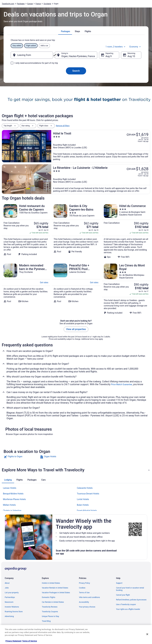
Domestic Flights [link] (49, 597)
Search (76, 71)
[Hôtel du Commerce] (126, 231)
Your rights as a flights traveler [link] (128, 609)
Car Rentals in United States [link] (53, 602)
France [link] (38, 4)
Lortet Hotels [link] (83, 499)
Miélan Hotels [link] (9, 505)
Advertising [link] (9, 616)
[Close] (147, 634)
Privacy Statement (13, 641)
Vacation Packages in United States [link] (56, 593)
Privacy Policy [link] (84, 583)
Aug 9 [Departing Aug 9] (109, 56)
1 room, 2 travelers (116, 47)
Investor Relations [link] (12, 607)
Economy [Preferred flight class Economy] (135, 47)
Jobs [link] (7, 588)
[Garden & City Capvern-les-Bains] (76, 231)
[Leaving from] (32, 55)
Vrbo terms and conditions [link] (89, 597)
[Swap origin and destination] (55, 55)
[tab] (66, 31)
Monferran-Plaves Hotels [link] (14, 499)
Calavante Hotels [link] (85, 488)
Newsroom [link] (9, 602)
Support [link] (119, 583)
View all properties (76, 329)
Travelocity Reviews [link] (50, 607)
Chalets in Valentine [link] (12, 511)
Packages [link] (21, 4)
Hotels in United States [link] (51, 583)
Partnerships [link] (10, 597)
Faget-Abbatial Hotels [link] (87, 511)
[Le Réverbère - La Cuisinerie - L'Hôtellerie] (101, 179)
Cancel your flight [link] (123, 595)
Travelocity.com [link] (8, 4)
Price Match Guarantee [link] (122, 384)
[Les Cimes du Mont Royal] (126, 289)
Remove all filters (63, 126)
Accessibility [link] (84, 602)
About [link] (7, 583)
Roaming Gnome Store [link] (14, 612)
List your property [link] (12, 593)
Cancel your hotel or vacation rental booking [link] (130, 589)
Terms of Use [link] (84, 593)
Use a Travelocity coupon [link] (126, 604)
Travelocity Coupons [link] (50, 612)
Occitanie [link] (47, 4)
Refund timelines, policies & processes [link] (131, 600)
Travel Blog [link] (46, 621)
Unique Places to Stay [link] (50, 616)
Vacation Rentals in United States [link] (55, 588)
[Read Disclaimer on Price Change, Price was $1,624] (131, 135)
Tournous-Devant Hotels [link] (88, 494)
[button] (76, 470)
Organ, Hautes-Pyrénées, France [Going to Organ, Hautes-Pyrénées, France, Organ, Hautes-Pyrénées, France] (78, 56)
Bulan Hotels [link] (83, 505)
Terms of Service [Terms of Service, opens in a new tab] (29, 641)
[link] (21, 457)
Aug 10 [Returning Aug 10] (131, 56)
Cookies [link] (82, 588)
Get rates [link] (44, 282)
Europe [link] (30, 4)
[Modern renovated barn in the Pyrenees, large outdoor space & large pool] (26, 289)
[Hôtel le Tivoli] (101, 146)
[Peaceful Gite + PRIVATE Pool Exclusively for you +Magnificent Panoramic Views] (76, 289)
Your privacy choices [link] (87, 607)
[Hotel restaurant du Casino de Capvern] (26, 231)
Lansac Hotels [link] (10, 488)
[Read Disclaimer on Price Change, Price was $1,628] (131, 169)
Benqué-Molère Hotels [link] (13, 494)
